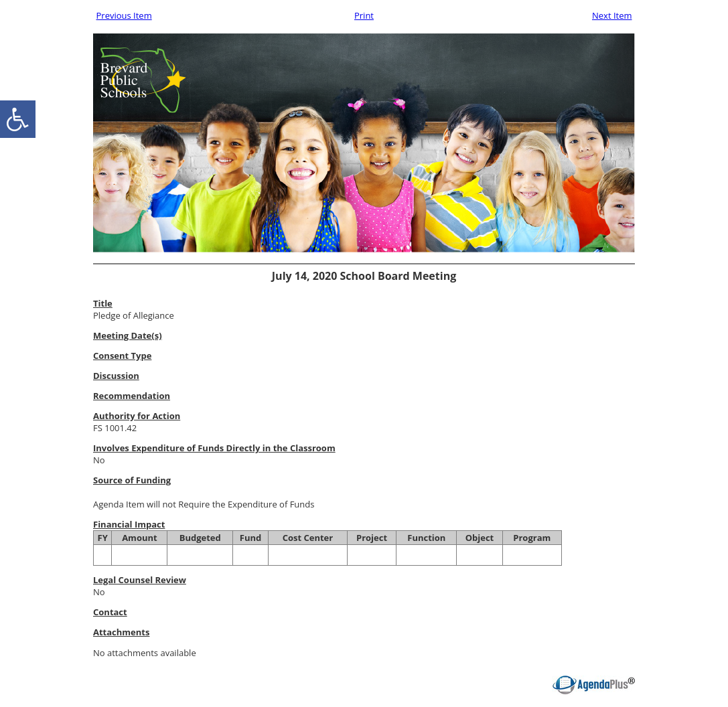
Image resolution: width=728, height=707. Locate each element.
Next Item (612, 15)
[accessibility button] (18, 119)
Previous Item (124, 15)
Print (364, 15)
